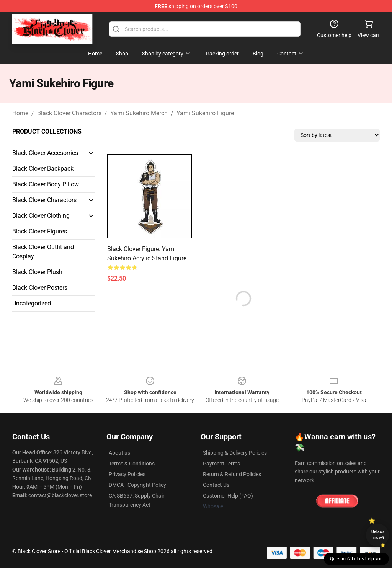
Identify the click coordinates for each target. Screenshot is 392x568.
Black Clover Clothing (41, 216)
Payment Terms (221, 464)
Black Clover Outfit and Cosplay (43, 252)
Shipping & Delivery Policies (235, 453)
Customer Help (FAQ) (228, 496)
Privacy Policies (127, 474)
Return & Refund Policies (232, 474)
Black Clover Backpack (43, 169)
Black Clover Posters (40, 288)
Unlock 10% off (378, 535)
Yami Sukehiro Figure (205, 113)
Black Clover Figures (40, 231)
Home (20, 113)
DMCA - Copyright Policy (137, 485)
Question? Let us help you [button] (356, 559)
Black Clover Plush (37, 272)
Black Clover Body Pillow (46, 184)
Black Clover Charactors (69, 113)
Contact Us (216, 485)
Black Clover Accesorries (45, 153)
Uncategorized (32, 303)
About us (119, 453)
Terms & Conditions (132, 464)
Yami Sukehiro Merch (139, 113)
